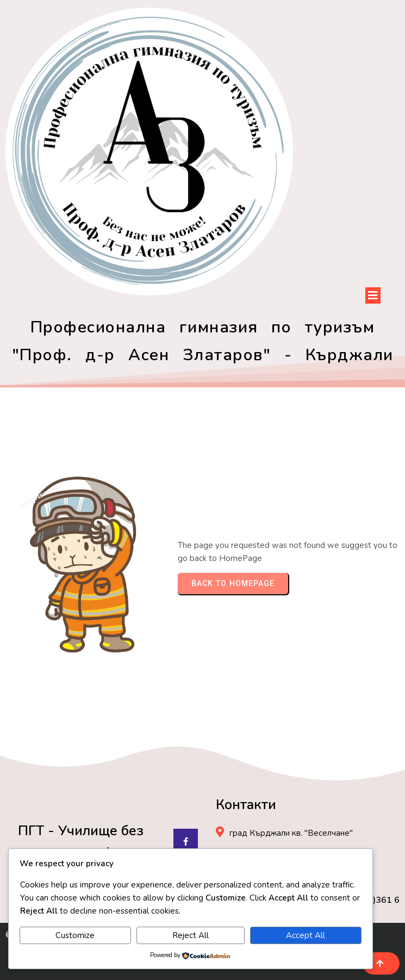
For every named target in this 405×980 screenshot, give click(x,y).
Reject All (191, 935)
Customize (75, 935)
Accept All (306, 935)
